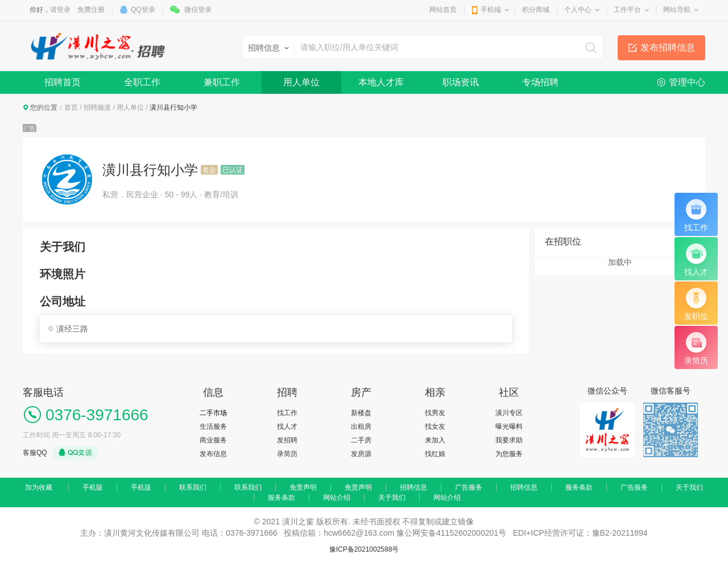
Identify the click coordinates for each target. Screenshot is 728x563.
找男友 (435, 413)
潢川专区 (509, 413)
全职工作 (142, 82)
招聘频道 (97, 107)
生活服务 (213, 427)
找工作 (287, 413)
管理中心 (687, 82)
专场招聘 (540, 82)
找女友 (435, 427)
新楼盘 (361, 413)
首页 (71, 107)
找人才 (287, 427)
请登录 (60, 10)
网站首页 (443, 10)
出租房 (361, 427)
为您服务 (509, 454)
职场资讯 (461, 82)
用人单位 (301, 82)
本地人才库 (381, 82)
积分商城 (536, 10)
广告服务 (469, 487)
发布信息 (213, 454)
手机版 (93, 487)
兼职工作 (222, 82)
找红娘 (435, 454)
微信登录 (198, 10)
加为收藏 (39, 487)
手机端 (491, 10)
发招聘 (287, 440)
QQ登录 (143, 10)
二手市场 (213, 413)
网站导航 (677, 10)
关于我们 (689, 487)
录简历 (287, 454)
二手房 (361, 440)
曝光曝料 (509, 427)
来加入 (435, 440)
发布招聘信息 (668, 47)
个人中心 (578, 10)
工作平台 (627, 10)
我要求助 (509, 440)
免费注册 (91, 10)
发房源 (361, 454)
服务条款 (579, 487)
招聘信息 (413, 487)
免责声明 (303, 487)
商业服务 (213, 440)
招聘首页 (63, 82)
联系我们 (193, 487)
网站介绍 (337, 498)
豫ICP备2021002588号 (364, 549)
